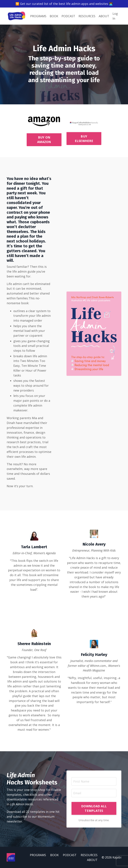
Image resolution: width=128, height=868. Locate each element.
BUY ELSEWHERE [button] (84, 139)
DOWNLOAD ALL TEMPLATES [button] (94, 808)
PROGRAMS (38, 16)
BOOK (54, 16)
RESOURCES (87, 16)
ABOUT (104, 16)
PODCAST (68, 16)
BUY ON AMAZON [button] (44, 140)
